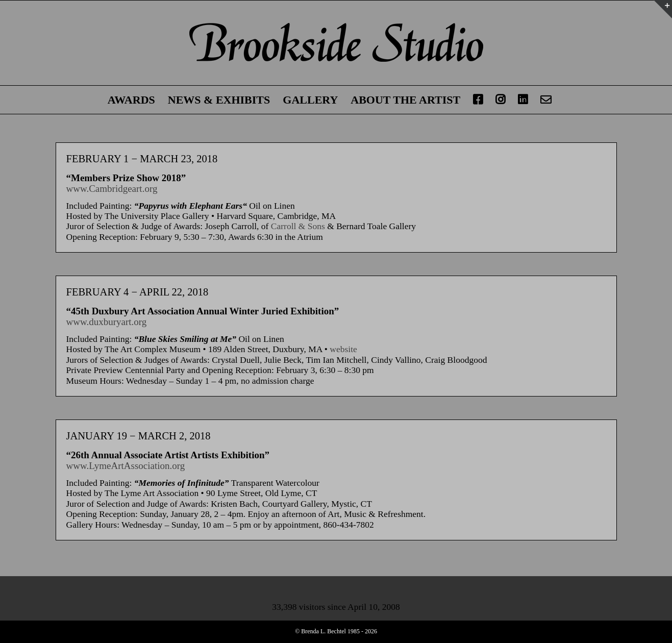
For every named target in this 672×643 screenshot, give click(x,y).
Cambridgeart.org (123, 189)
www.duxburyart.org (107, 322)
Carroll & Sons (298, 226)
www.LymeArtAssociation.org (126, 466)
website (343, 349)
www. (78, 189)
